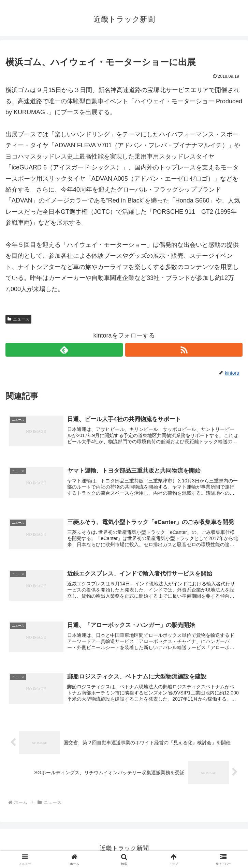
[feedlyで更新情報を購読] (64, 350)
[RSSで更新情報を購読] (184, 350)
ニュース (18, 319)
